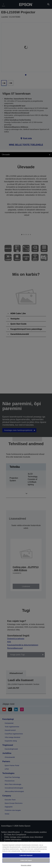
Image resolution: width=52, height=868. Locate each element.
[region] (26, 855)
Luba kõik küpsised (26, 855)
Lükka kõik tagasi (26, 860)
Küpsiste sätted (26, 865)
